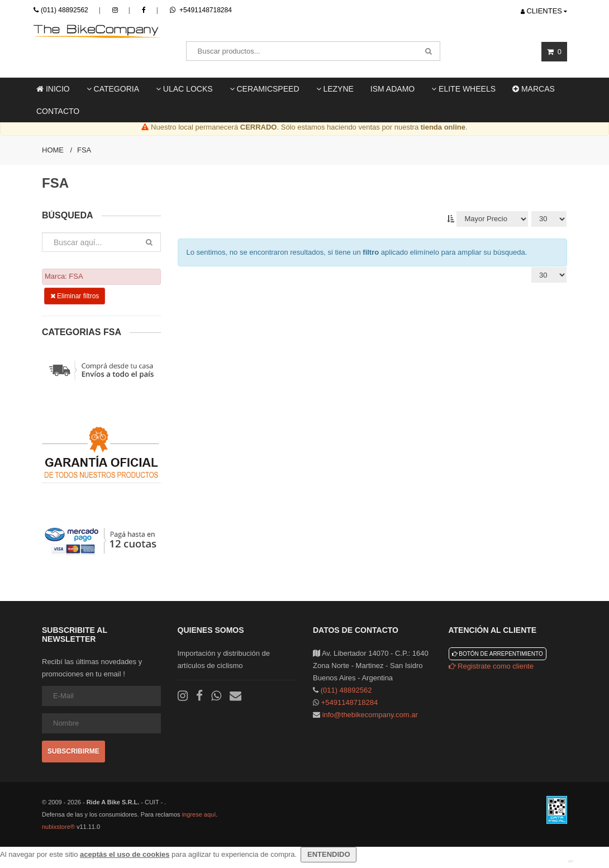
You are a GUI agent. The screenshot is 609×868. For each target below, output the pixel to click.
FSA (84, 150)
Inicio (53, 89)
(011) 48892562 (65, 10)
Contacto (58, 111)
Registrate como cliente (491, 666)
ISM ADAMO (392, 89)
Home (53, 150)
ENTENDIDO (329, 854)
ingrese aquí (199, 814)
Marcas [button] (534, 89)
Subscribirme (73, 751)
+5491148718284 (201, 10)
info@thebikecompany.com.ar (370, 715)
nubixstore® (58, 827)
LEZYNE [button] (335, 89)
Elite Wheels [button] (463, 89)
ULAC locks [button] (184, 89)
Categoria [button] (113, 89)
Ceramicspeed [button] (265, 89)
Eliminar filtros (75, 296)
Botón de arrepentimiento (498, 654)
